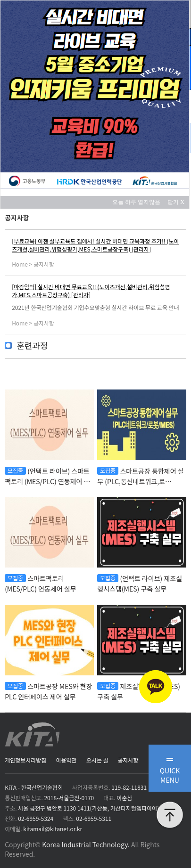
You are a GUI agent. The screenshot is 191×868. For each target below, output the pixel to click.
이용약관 (66, 760)
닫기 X (176, 202)
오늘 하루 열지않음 (139, 202)
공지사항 (128, 760)
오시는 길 (97, 760)
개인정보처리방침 (25, 760)
